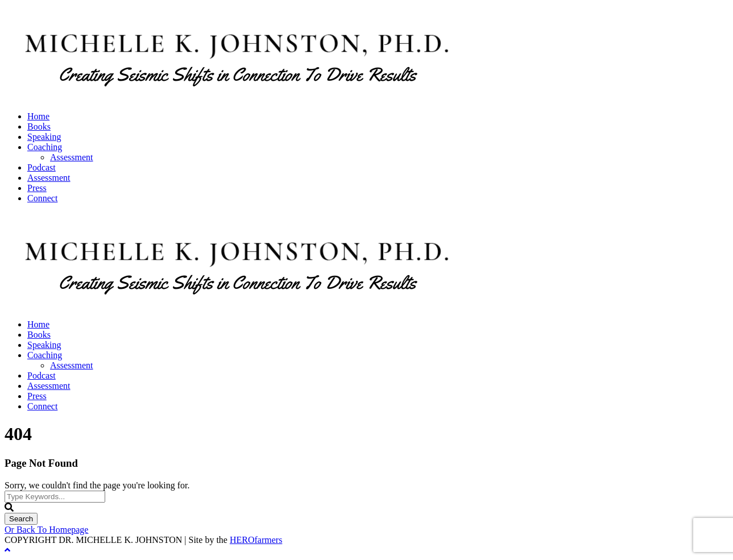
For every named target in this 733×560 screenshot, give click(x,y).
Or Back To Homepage (46, 530)
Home (38, 116)
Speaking (44, 137)
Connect (42, 198)
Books (39, 126)
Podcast (42, 167)
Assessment (72, 157)
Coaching (45, 147)
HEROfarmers (256, 540)
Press (37, 188)
